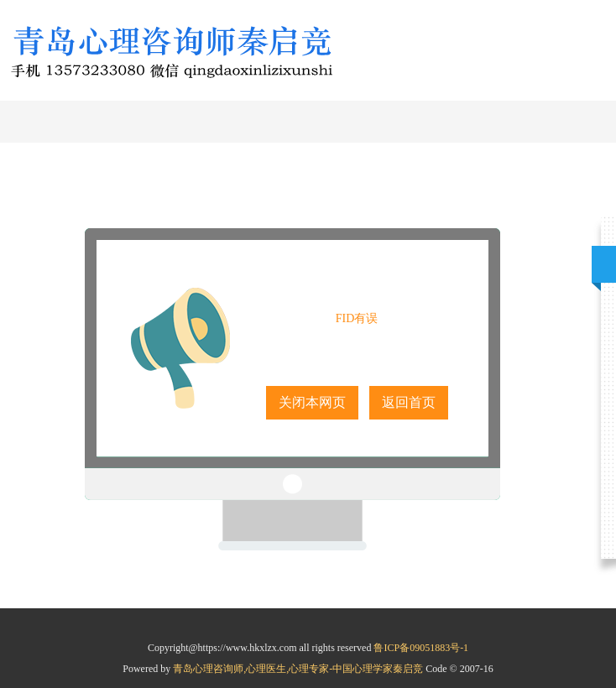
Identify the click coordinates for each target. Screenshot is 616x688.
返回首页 (409, 402)
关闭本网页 (312, 402)
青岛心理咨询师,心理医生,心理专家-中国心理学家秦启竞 (299, 669)
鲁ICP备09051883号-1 (421, 648)
